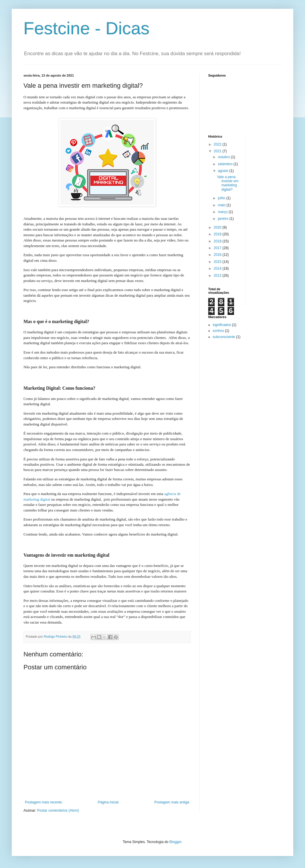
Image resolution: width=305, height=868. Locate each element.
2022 (218, 144)
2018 (218, 241)
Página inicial (108, 802)
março (223, 212)
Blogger (176, 842)
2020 (218, 227)
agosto (224, 171)
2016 (218, 255)
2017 (218, 248)
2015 (218, 262)
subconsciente (224, 337)
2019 (218, 234)
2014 (218, 268)
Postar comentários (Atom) (58, 810)
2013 (218, 276)
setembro (226, 164)
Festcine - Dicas (87, 28)
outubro (224, 157)
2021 (218, 151)
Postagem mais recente (43, 802)
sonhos (218, 331)
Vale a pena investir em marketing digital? (228, 183)
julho (222, 198)
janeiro (224, 219)
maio (222, 205)
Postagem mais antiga (172, 802)
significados (222, 325)
